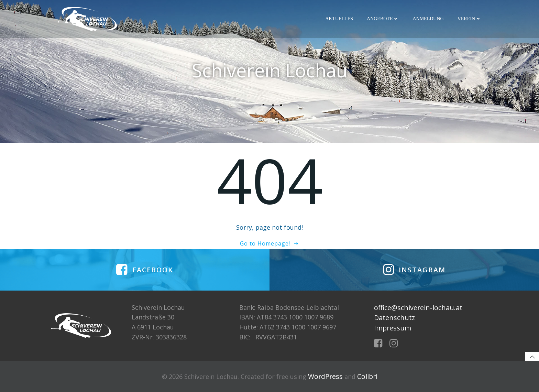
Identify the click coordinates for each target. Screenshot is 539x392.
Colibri (367, 376)
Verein (469, 19)
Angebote (383, 19)
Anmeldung (428, 19)
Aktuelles (339, 19)
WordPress (325, 376)
